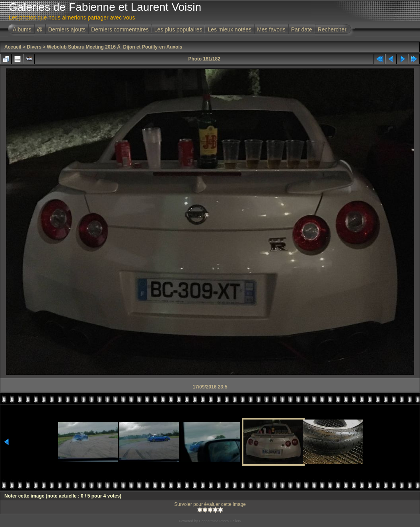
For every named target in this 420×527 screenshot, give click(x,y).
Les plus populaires (178, 29)
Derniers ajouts (67, 29)
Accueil (13, 47)
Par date (302, 29)
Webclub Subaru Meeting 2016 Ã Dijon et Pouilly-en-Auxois (115, 47)
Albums (22, 29)
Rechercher (332, 29)
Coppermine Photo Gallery (220, 521)
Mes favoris (271, 29)
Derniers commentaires (120, 29)
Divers (34, 47)
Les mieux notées (229, 29)
